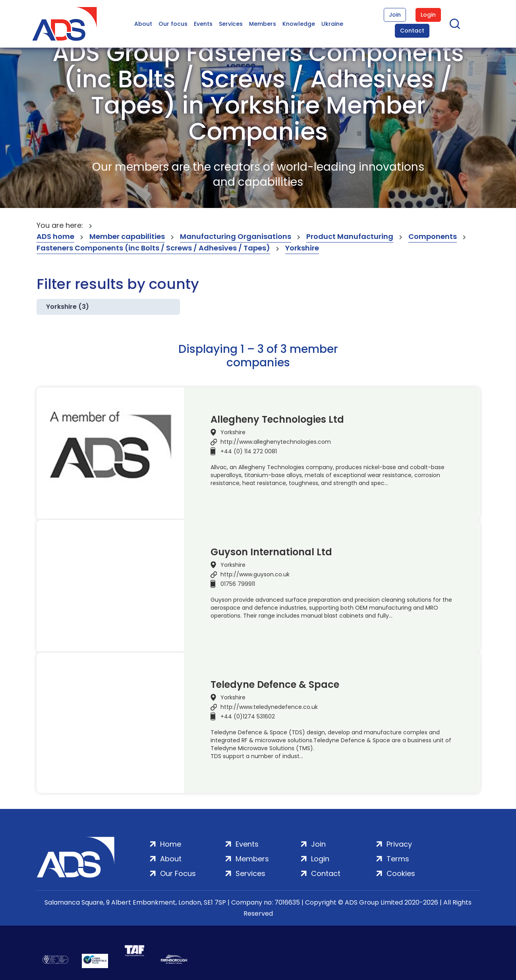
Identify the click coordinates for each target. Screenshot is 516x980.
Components (433, 236)
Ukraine (332, 24)
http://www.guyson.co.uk (255, 574)
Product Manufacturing (350, 236)
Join (395, 15)
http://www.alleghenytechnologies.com (276, 442)
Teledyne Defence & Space (275, 685)
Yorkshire (302, 248)
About (143, 24)
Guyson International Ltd (271, 552)
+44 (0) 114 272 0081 (249, 451)
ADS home (55, 236)
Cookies (401, 873)
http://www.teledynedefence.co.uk (269, 707)
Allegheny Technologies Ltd (277, 420)
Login (428, 15)
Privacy (399, 844)
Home (171, 844)
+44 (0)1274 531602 (248, 716)
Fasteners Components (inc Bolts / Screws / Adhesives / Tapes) (153, 248)
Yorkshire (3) (68, 307)
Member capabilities (127, 236)
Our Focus (178, 873)
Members (263, 24)
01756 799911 (238, 584)
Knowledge (299, 24)
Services (231, 24)
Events (203, 24)
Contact (412, 31)
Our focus (173, 24)
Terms (398, 859)
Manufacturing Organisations (236, 236)
